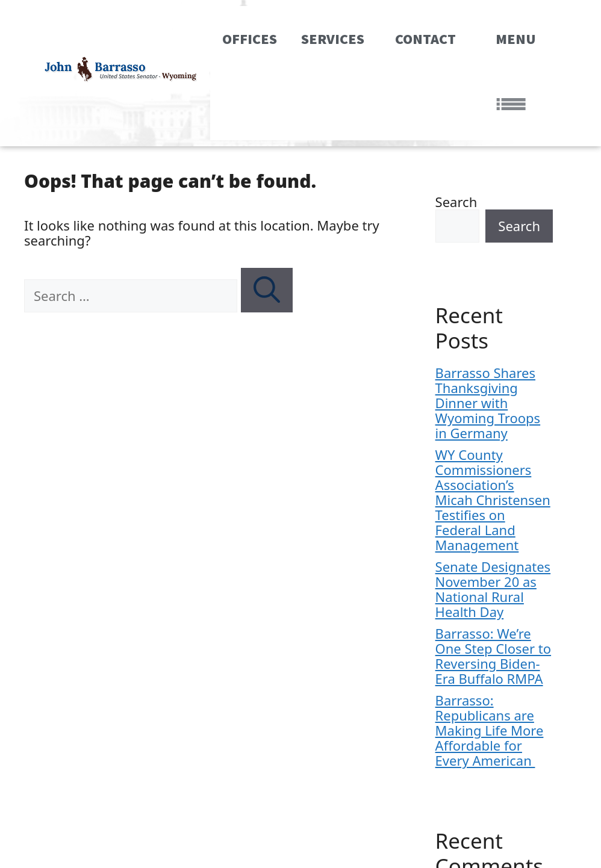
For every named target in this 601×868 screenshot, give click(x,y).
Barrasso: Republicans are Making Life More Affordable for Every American (490, 730)
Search (456, 202)
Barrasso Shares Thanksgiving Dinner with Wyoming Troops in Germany (488, 403)
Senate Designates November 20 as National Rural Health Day (493, 589)
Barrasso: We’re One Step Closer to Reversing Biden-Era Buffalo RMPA (493, 656)
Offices (250, 39)
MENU (516, 71)
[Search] (267, 290)
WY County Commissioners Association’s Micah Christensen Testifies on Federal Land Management (493, 500)
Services (336, 39)
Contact (429, 39)
